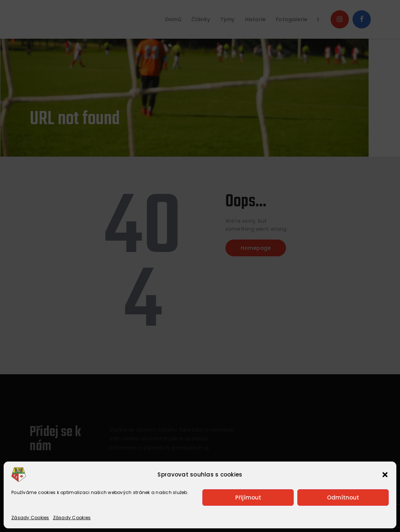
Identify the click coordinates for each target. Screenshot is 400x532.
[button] (385, 475)
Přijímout (248, 497)
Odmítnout (343, 497)
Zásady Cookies (30, 518)
